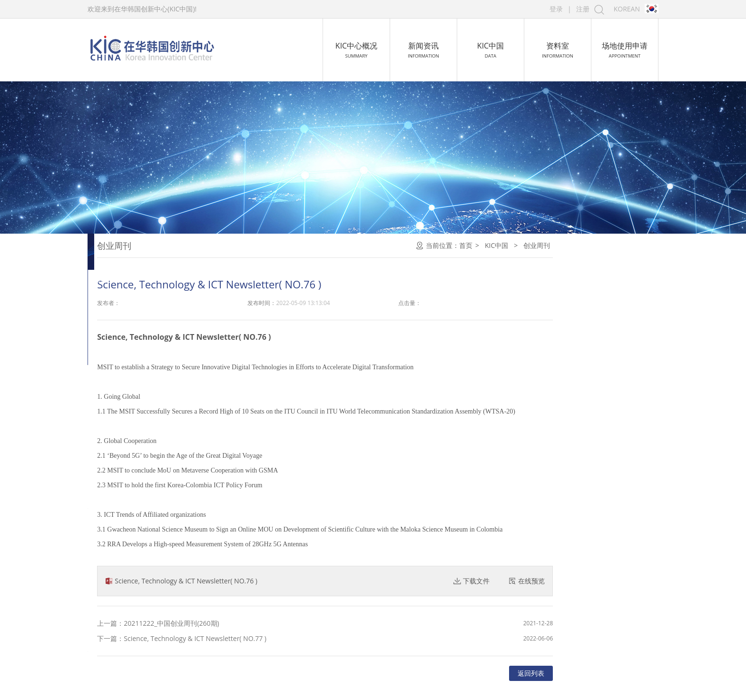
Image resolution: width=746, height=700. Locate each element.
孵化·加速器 (122, 294)
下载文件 (581, 581)
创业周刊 (117, 246)
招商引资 (117, 318)
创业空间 (117, 343)
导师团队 (117, 367)
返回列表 (636, 673)
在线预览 (636, 581)
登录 (556, 9)
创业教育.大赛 (126, 270)
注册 (583, 9)
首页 (570, 245)
